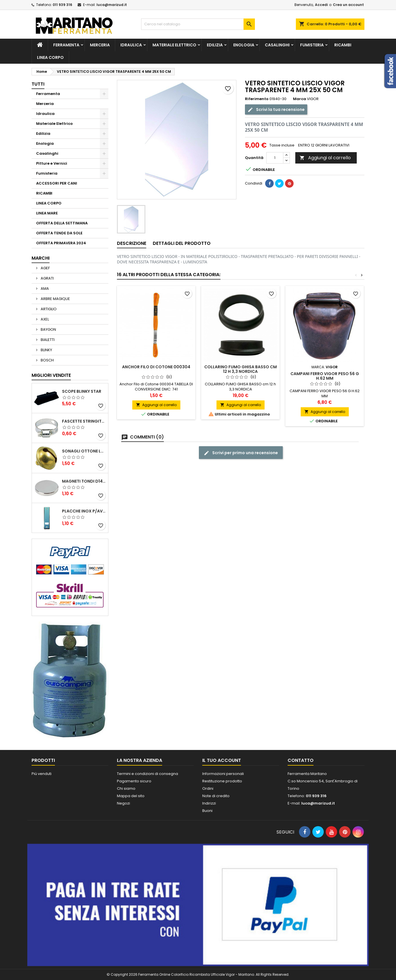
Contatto (301, 760)
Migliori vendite (51, 375)
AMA (44, 289)
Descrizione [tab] (132, 243)
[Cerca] (198, 24)
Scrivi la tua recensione (276, 110)
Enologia (244, 45)
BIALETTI (47, 340)
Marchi (41, 258)
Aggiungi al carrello (325, 158)
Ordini (208, 788)
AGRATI (47, 278)
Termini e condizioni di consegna (148, 774)
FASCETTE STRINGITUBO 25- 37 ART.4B (84, 421)
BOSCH (47, 360)
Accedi (321, 5)
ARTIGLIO (48, 309)
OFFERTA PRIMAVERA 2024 (61, 243)
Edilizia (215, 45)
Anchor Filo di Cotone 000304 (156, 367)
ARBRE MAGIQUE (55, 299)
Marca (300, 99)
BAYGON (48, 329)
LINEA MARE (47, 213)
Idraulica (131, 45)
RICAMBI (343, 45)
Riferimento (257, 99)
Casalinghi (277, 45)
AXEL (44, 319)
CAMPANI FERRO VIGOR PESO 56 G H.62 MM (325, 376)
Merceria (100, 45)
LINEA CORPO (50, 57)
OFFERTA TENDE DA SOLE (59, 233)
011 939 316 (62, 5)
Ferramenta (66, 45)
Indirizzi (209, 803)
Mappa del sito (131, 796)
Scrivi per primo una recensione (241, 453)
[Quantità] (275, 158)
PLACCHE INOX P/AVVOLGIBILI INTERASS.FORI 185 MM (84, 511)
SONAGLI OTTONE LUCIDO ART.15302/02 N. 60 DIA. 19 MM (84, 451)
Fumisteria (312, 45)
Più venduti (42, 774)
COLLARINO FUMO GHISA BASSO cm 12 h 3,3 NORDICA (241, 369)
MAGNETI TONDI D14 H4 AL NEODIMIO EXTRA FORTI (84, 481)
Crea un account (348, 5)
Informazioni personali (223, 774)
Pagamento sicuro (134, 781)
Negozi (123, 803)
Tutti (38, 84)
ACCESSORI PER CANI (57, 183)
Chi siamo (126, 788)
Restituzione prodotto (222, 781)
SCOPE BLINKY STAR (82, 391)
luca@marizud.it (112, 5)
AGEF (45, 268)
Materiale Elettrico (174, 45)
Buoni (207, 811)
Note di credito (216, 796)
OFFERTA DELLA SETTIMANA (62, 223)
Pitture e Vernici (52, 163)
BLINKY (46, 350)
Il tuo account (222, 760)
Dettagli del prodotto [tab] (182, 243)
